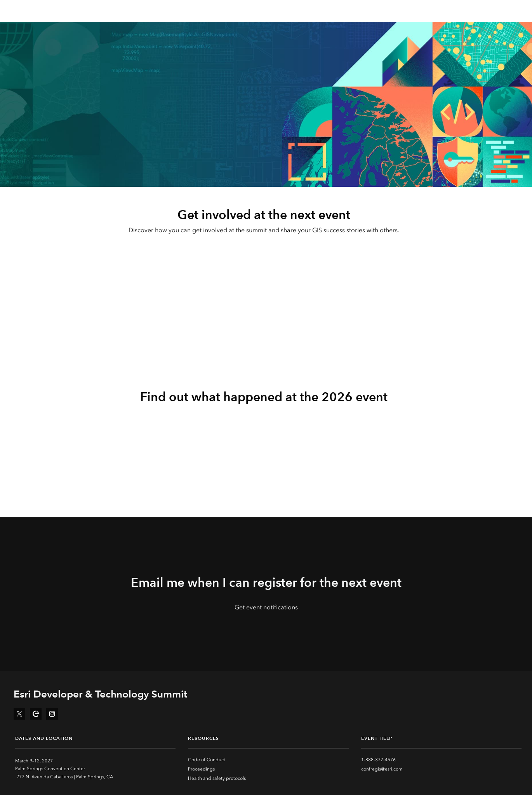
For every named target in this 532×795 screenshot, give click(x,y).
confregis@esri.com (382, 769)
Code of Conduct (207, 760)
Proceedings (201, 769)
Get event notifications (266, 607)
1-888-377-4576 (378, 760)
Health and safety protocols (217, 778)
